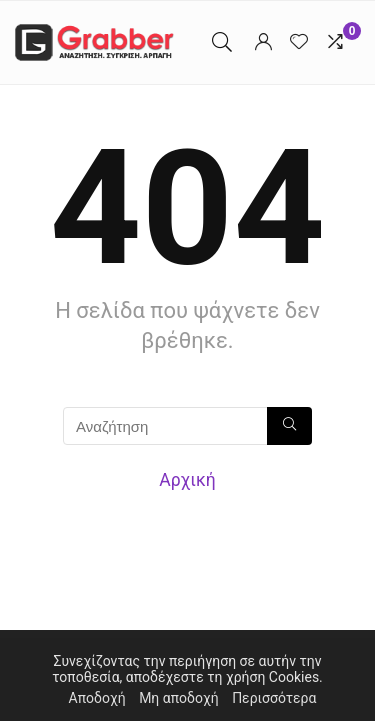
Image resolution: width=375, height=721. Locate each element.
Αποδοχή (97, 698)
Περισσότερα (274, 698)
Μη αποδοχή (179, 698)
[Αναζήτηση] (289, 426)
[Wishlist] (299, 42)
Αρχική (187, 480)
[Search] (222, 42)
